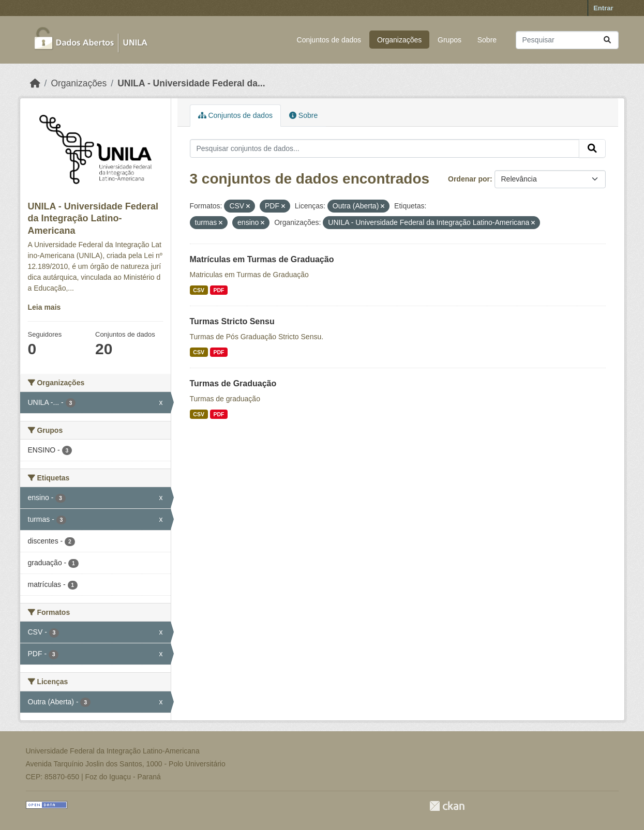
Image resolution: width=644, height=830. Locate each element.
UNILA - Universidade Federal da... (191, 83)
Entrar (603, 8)
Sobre (487, 40)
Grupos (450, 40)
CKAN (447, 806)
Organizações (399, 40)
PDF (219, 290)
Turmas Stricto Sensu (232, 321)
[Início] (35, 83)
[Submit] (607, 40)
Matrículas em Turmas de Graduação (262, 259)
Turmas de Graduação (233, 383)
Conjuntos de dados (329, 40)
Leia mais (44, 307)
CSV (199, 290)
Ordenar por (469, 179)
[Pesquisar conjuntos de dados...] (567, 40)
